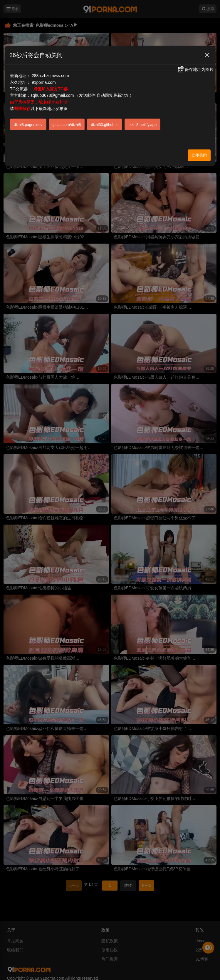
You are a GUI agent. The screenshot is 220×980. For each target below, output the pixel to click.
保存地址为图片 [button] (195, 69)
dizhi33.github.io (105, 125)
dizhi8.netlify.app (142, 125)
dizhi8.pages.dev (28, 125)
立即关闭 (199, 155)
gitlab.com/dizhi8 (67, 125)
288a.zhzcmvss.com (50, 76)
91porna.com (44, 82)
